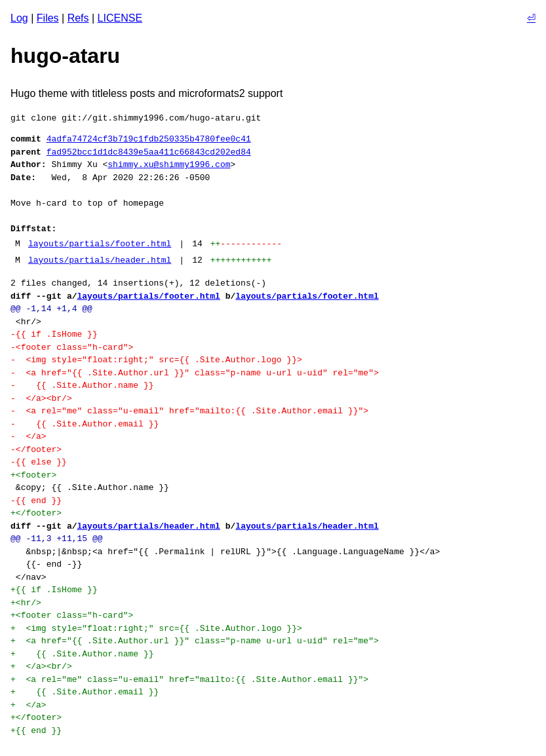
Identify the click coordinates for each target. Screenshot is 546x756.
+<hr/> (26, 603)
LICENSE (120, 18)
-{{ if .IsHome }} (54, 334)
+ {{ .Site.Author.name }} (82, 654)
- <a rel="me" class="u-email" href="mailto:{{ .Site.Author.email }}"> (189, 411)
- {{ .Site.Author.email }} (85, 424)
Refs (78, 18)
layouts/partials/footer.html (100, 244)
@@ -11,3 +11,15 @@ (56, 539)
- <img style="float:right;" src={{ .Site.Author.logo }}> (156, 360)
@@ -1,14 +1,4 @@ (51, 309)
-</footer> (36, 449)
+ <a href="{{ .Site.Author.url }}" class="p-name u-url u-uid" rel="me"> (195, 641)
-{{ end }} (36, 501)
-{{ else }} (39, 462)
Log (19, 18)
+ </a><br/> (41, 666)
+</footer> (36, 513)
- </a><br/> (41, 398)
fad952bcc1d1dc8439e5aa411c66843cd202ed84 (149, 152)
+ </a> (29, 705)
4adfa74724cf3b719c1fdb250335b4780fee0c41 (149, 139)
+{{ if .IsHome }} (54, 590)
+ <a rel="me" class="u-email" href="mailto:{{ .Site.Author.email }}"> (189, 679)
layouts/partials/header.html (100, 260)
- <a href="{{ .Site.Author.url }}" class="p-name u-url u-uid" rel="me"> (195, 373)
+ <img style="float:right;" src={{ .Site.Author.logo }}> (156, 628)
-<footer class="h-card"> (72, 347)
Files (48, 18)
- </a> (29, 436)
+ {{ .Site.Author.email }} (85, 692)
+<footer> (33, 475)
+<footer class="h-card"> (72, 615)
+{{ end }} (36, 730)
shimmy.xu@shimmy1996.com (169, 164)
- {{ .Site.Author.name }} (82, 385)
